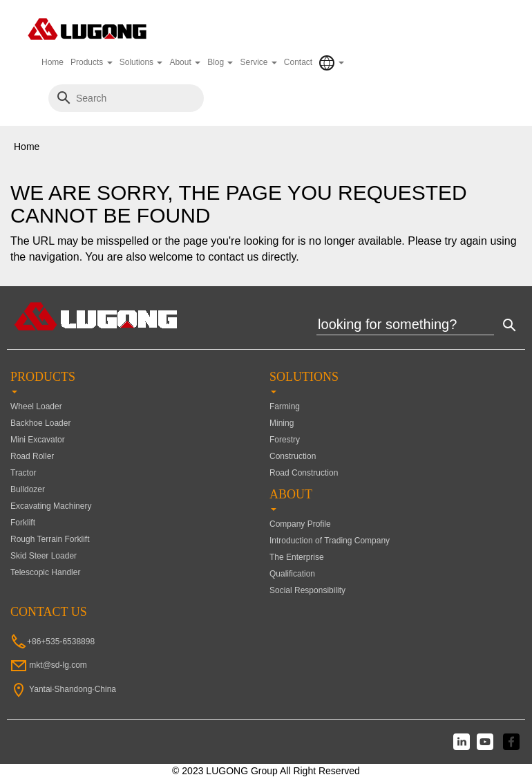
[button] (331, 63)
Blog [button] (220, 62)
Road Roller (32, 456)
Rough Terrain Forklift (50, 539)
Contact (298, 62)
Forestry (285, 440)
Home (53, 62)
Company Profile (300, 524)
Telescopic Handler (45, 572)
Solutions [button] (141, 62)
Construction (293, 456)
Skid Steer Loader (44, 556)
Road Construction (304, 473)
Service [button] (258, 62)
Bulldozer (28, 489)
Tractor (23, 473)
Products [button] (92, 62)
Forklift (23, 523)
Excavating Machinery (51, 506)
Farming (285, 406)
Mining (282, 423)
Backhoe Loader (40, 423)
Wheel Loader (36, 406)
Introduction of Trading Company (330, 541)
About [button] (185, 62)
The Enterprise (297, 557)
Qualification (292, 574)
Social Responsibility (307, 590)
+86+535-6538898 (61, 642)
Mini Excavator (38, 440)
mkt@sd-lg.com (58, 665)
